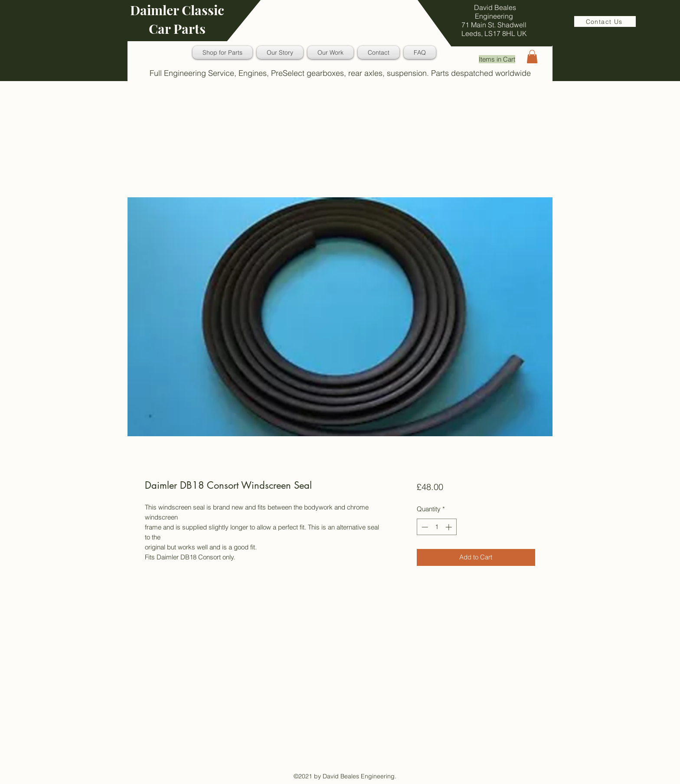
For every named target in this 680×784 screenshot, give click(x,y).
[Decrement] (424, 527)
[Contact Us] (605, 21)
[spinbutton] (436, 527)
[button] (532, 57)
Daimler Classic (177, 10)
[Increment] (450, 527)
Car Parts (177, 29)
